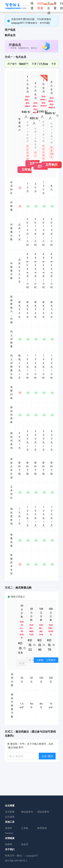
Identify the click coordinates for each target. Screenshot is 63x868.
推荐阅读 (42, 828)
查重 (55, 6)
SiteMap (9, 833)
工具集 (25, 828)
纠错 (61, 6)
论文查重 (10, 817)
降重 (32, 6)
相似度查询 (27, 812)
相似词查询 (43, 812)
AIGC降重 (40, 6)
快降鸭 (9, 844)
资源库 (9, 828)
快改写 (25, 844)
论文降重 (10, 812)
